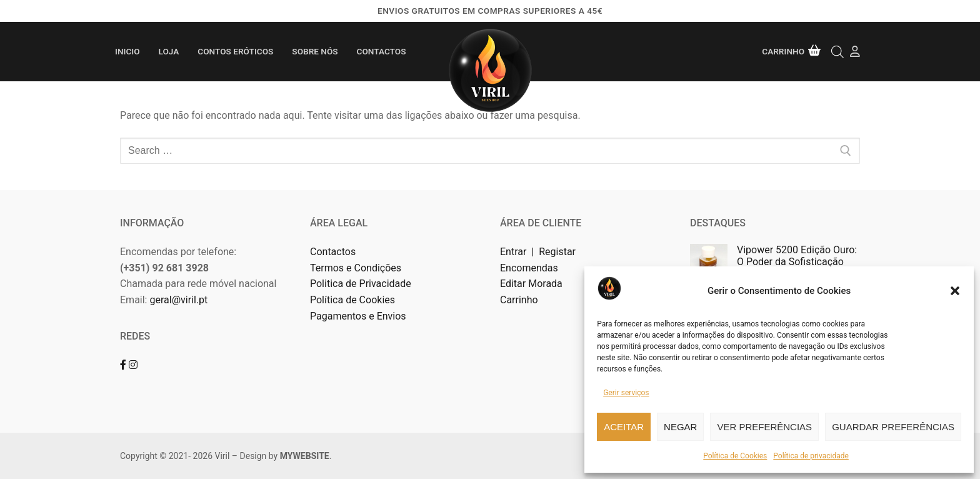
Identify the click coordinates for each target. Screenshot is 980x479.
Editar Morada (531, 284)
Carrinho (519, 300)
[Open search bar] (837, 52)
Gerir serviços (626, 393)
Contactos (333, 252)
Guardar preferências (893, 427)
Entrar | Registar (539, 252)
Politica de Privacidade (362, 284)
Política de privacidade (811, 456)
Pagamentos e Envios (358, 316)
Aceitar (624, 427)
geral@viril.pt (178, 300)
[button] (955, 291)
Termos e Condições (357, 268)
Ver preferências (764, 427)
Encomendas (529, 268)
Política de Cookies (735, 456)
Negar (680, 427)
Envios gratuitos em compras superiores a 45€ (490, 11)
